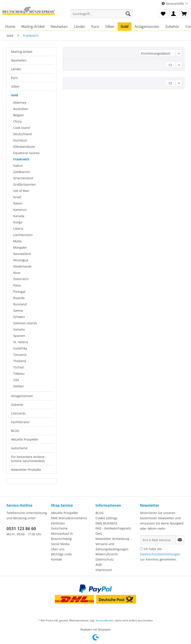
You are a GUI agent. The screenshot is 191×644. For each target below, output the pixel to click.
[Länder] (80, 27)
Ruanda (19, 298)
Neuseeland (22, 254)
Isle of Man (21, 191)
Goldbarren (22, 172)
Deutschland (22, 134)
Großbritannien (25, 184)
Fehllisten (58, 523)
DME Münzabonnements (69, 518)
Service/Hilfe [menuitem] (173, 4)
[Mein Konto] (173, 14)
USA (16, 380)
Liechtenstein (23, 235)
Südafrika (20, 348)
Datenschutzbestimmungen (160, 554)
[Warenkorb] (184, 14)
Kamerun (20, 210)
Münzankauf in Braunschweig (62, 536)
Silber (15, 86)
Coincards (18, 413)
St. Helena (21, 342)
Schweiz (19, 317)
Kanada (19, 216)
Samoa (18, 310)
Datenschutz (105, 559)
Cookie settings (106, 518)
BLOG (15, 431)
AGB (99, 565)
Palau (17, 285)
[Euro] (95, 27)
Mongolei (20, 247)
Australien (21, 109)
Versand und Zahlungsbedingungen (112, 547)
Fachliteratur (20, 422)
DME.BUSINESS (106, 523)
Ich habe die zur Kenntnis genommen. (160, 554)
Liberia (18, 229)
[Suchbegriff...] (102, 14)
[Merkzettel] (163, 14)
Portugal (19, 292)
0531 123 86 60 (21, 529)
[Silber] (110, 27)
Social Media (60, 544)
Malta (17, 241)
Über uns (58, 549)
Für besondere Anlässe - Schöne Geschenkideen (29, 459)
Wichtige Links (61, 554)
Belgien (19, 115)
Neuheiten (19, 60)
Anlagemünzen (22, 396)
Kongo (18, 222)
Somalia (19, 329)
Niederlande (22, 266)
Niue (17, 273)
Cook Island (22, 128)
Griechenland (23, 178)
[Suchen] (128, 14)
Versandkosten (105, 620)
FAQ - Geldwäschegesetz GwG (113, 531)
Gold (15, 95)
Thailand (20, 361)
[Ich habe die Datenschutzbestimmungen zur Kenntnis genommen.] (141, 549)
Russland (20, 304)
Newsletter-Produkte (26, 470)
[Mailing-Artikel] (33, 27)
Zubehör (17, 405)
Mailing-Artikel (22, 52)
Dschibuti (20, 140)
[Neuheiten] (59, 27)
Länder (16, 69)
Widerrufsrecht (107, 554)
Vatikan (19, 386)
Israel (17, 197)
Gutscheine (19, 448)
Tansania (20, 355)
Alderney (20, 102)
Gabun (18, 166)
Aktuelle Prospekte (25, 439)
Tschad (18, 367)
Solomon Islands (25, 323)
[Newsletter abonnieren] (180, 540)
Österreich (21, 279)
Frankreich (21, 159)
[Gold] (125, 27)
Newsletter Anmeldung (112, 539)
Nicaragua (21, 260)
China (17, 121)
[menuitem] (102, 16)
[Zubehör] (172, 27)
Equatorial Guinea (26, 153)
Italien (18, 203)
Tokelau (19, 374)
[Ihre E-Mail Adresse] (158, 540)
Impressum (104, 570)
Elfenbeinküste (24, 147)
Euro (14, 78)
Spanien (19, 336)
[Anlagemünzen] (147, 27)
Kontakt (57, 559)
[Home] (10, 27)
